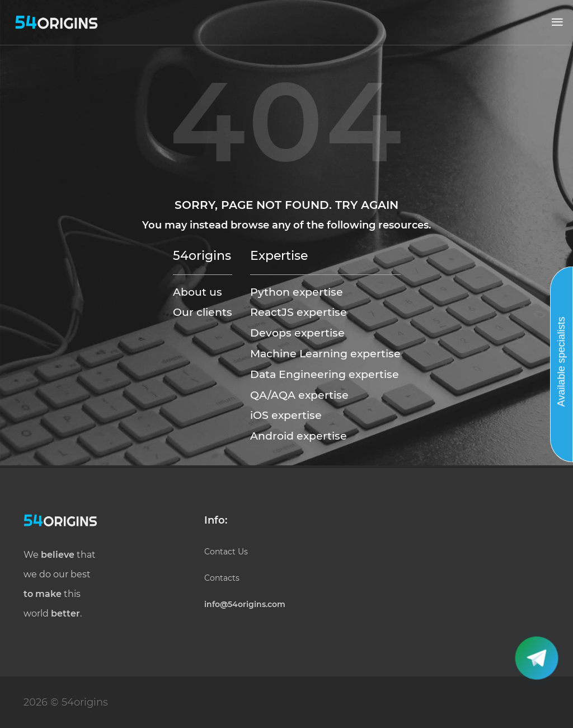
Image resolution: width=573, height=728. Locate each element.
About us (198, 292)
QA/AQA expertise (299, 395)
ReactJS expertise (299, 312)
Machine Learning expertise (325, 353)
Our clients (203, 312)
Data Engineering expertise (325, 374)
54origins (202, 255)
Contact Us (226, 552)
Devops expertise (297, 333)
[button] (557, 22)
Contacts (222, 578)
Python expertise (297, 292)
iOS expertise (286, 415)
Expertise (279, 255)
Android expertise (299, 436)
